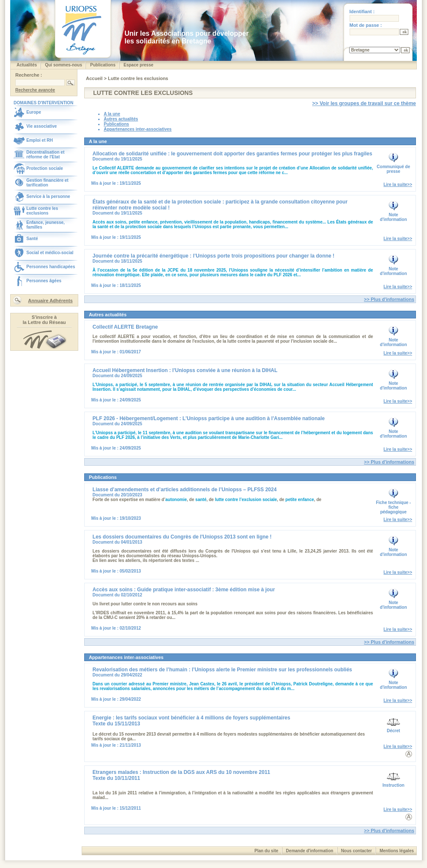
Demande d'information (309, 851)
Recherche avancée (35, 90)
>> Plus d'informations (389, 299)
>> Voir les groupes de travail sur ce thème (364, 103)
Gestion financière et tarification (47, 183)
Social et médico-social (50, 253)
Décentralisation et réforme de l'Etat (45, 155)
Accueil (95, 78)
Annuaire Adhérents (50, 301)
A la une (112, 114)
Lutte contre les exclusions (42, 211)
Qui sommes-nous (64, 65)
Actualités (27, 65)
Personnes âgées (44, 281)
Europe (34, 112)
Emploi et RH (40, 140)
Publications (103, 65)
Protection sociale (45, 168)
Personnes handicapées (51, 267)
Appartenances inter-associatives (138, 129)
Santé (32, 239)
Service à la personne (48, 196)
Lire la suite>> (398, 185)
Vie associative (42, 126)
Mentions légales (397, 851)
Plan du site (266, 851)
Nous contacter (357, 851)
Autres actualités (121, 119)
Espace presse (139, 65)
